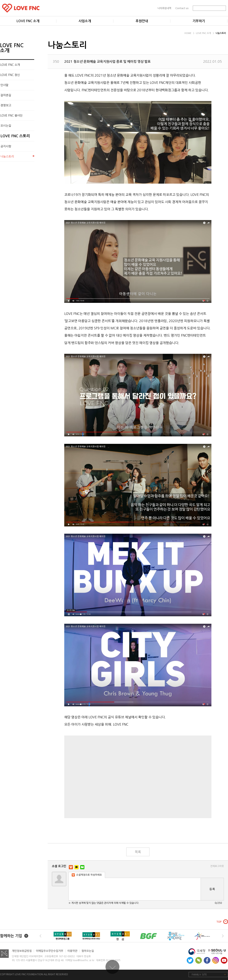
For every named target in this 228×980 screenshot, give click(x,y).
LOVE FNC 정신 (10, 75)
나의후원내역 (164, 8)
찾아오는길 (88, 951)
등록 (212, 889)
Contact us (182, 8)
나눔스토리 (221, 33)
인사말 (4, 85)
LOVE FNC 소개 (205, 33)
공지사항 (6, 146)
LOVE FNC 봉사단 (12, 116)
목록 (138, 852)
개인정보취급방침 (23, 951)
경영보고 (6, 105)
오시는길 (6, 126)
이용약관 (74, 951)
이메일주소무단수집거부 (51, 951)
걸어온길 (6, 95)
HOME (189, 33)
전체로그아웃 (217, 866)
